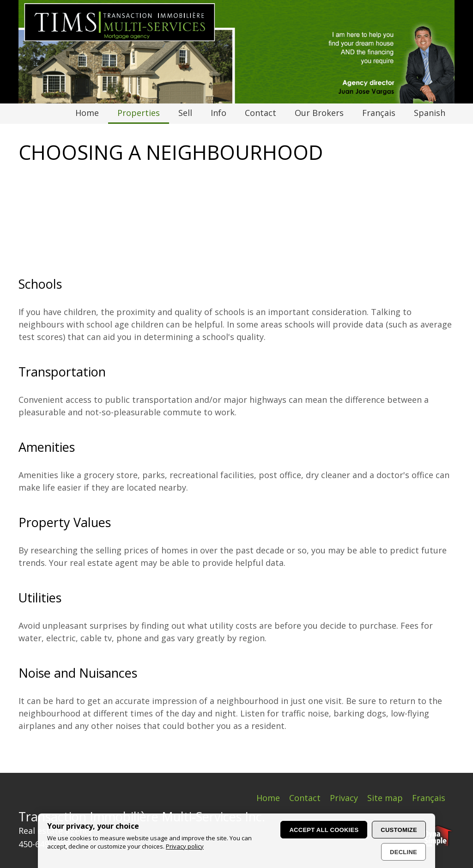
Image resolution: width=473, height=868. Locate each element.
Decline (403, 852)
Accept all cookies (324, 830)
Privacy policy (185, 846)
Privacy (344, 798)
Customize (399, 830)
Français (429, 798)
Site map (385, 798)
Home (268, 798)
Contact (305, 798)
